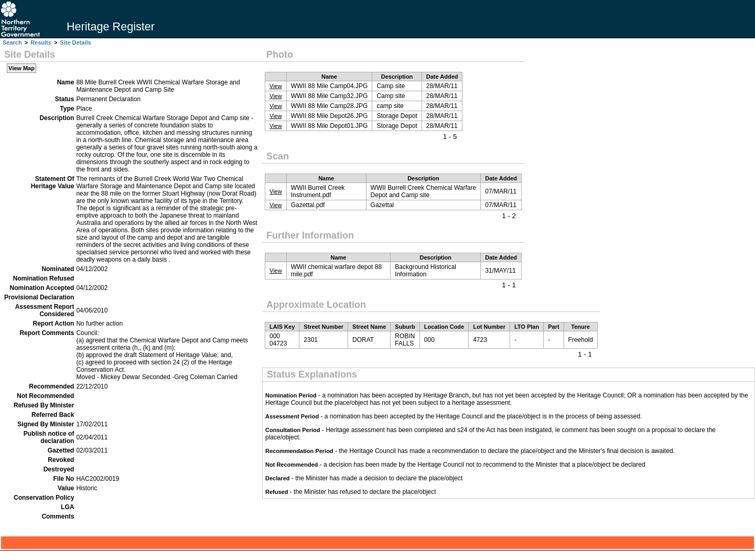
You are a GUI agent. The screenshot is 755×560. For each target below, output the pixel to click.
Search (12, 42)
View (276, 86)
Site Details (75, 42)
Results (41, 42)
